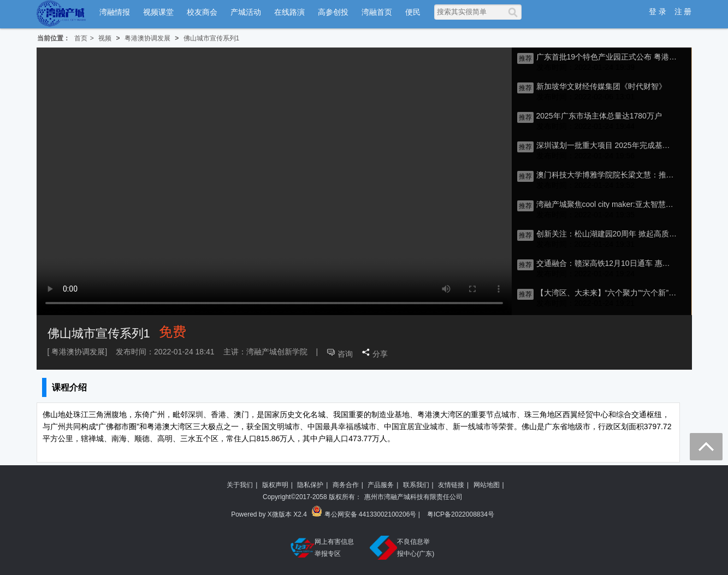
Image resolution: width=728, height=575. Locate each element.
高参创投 (333, 12)
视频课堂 (158, 12)
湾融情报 (115, 12)
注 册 (683, 11)
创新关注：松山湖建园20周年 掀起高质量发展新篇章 (607, 234)
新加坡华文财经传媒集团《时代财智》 (601, 86)
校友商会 (202, 12)
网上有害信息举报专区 (322, 548)
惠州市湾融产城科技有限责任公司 (413, 497)
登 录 (658, 11)
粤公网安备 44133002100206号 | (366, 513)
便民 (413, 12)
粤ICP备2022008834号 (461, 514)
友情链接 (451, 485)
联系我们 (416, 485)
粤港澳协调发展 (147, 38)
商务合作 (346, 485)
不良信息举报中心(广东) (402, 548)
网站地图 (487, 485)
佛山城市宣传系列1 (212, 38)
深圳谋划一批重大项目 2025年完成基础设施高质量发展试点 (607, 145)
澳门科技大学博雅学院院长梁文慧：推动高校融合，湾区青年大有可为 (607, 175)
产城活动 (246, 12)
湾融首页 (377, 12)
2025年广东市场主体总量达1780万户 (599, 116)
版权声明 (275, 485)
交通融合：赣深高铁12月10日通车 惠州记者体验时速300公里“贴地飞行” (607, 263)
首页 (81, 38)
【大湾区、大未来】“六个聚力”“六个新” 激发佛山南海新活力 (607, 293)
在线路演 (289, 12)
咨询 (345, 354)
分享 (380, 354)
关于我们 (240, 485)
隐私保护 (310, 485)
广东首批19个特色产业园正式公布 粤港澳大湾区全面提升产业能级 (607, 57)
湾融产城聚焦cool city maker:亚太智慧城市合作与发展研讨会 (607, 204)
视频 (105, 38)
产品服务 (381, 485)
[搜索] (515, 12)
